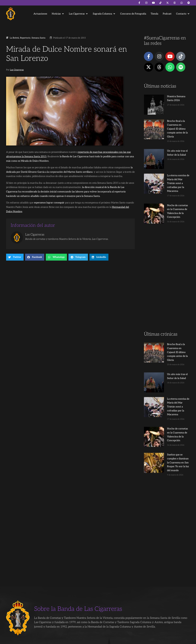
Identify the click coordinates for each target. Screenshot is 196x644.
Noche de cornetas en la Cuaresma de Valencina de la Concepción (172, 177)
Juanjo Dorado (68, 640)
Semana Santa (38, 38)
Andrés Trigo (54, 640)
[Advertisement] (167, 247)
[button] (58, 14)
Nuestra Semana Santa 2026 (172, 97)
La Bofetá (14, 38)
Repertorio (25, 38)
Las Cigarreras (17, 70)
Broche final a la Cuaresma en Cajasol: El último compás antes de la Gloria (173, 115)
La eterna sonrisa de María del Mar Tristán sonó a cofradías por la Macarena (173, 155)
